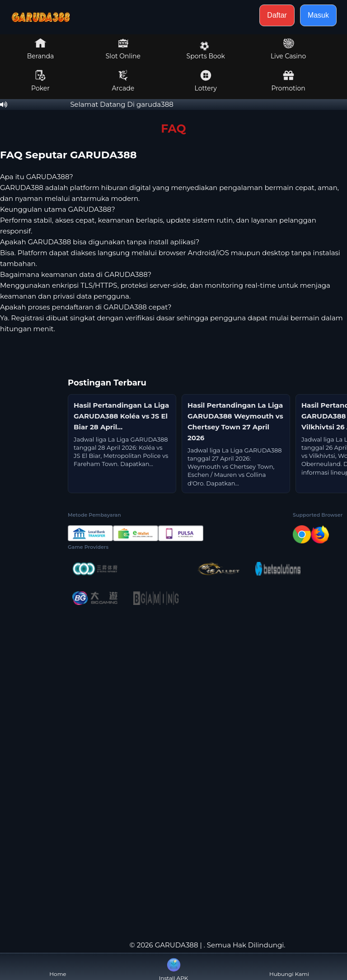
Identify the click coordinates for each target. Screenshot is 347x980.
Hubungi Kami (289, 967)
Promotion (288, 81)
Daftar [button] (277, 15)
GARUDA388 (177, 945)
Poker (40, 81)
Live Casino (288, 49)
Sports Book (206, 51)
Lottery (206, 81)
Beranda (41, 49)
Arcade (123, 81)
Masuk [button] (318, 15)
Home (58, 967)
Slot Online (123, 49)
